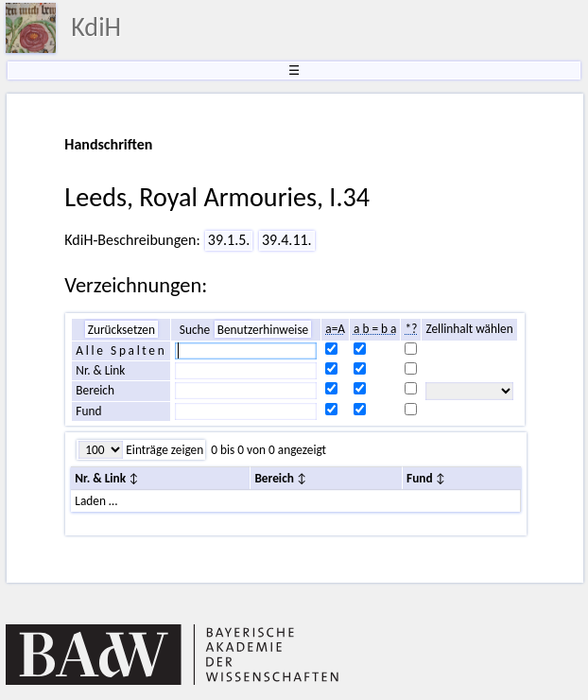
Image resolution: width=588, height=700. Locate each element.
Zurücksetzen (121, 330)
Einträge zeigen (163, 450)
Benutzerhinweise (263, 330)
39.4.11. (287, 240)
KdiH (96, 27)
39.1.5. (229, 240)
